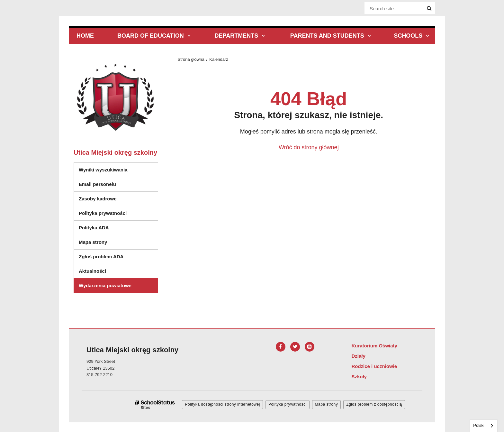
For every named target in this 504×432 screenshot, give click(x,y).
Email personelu (97, 184)
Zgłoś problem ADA (101, 257)
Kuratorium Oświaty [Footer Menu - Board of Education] (374, 346)
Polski (479, 425)
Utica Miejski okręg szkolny (115, 152)
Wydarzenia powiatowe (105, 285)
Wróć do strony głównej (309, 147)
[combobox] (484, 426)
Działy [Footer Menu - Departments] (358, 356)
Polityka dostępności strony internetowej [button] (222, 404)
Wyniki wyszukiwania (103, 170)
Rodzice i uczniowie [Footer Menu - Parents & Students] (374, 366)
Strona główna (191, 59)
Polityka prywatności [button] (288, 404)
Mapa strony (93, 242)
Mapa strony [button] (327, 404)
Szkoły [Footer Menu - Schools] (359, 377)
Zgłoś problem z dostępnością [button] (374, 404)
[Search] (429, 8)
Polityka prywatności (103, 213)
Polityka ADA (94, 228)
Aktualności (92, 271)
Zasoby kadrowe (98, 199)
